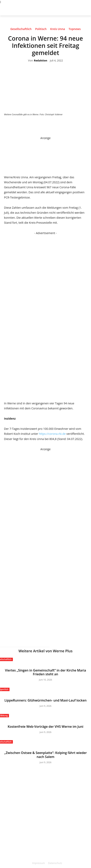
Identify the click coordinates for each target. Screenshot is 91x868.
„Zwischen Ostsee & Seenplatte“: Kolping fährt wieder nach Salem (45, 755)
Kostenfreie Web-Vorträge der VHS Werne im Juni (45, 727)
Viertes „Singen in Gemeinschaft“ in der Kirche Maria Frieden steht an (46, 672)
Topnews (75, 30)
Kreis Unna (58, 30)
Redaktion (41, 61)
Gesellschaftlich (21, 30)
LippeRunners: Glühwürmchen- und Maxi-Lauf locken (45, 700)
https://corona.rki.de (52, 434)
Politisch (41, 30)
